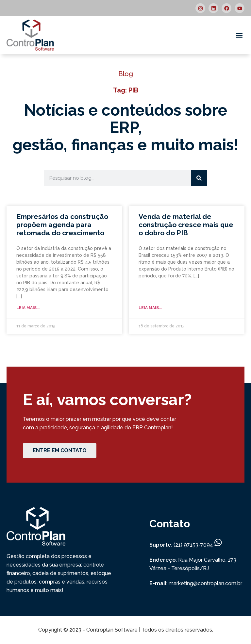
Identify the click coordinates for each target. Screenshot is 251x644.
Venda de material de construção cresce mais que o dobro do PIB (186, 225)
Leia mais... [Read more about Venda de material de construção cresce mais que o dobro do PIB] (150, 308)
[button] (239, 35)
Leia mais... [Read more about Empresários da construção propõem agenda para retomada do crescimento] (28, 308)
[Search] (199, 178)
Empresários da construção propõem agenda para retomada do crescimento (62, 225)
